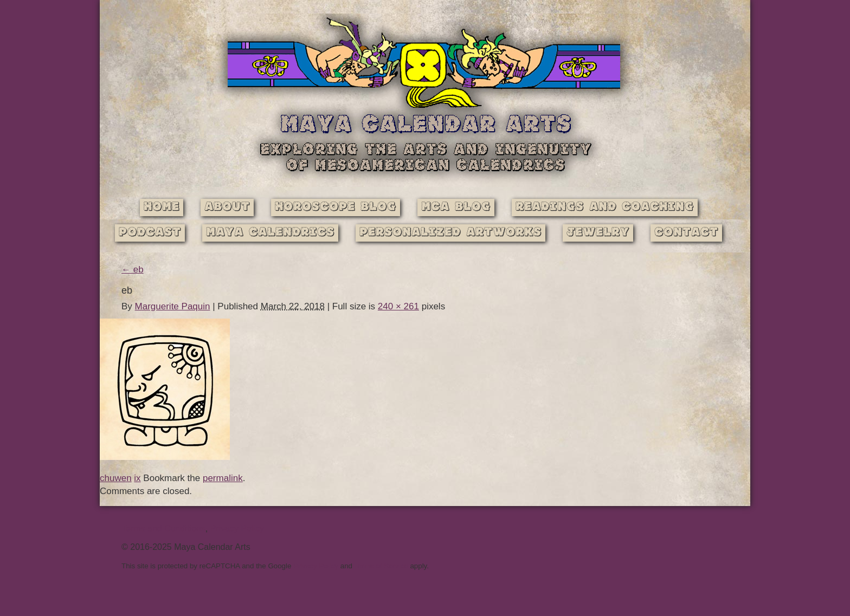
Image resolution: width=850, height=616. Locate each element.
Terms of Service (381, 566)
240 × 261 (398, 306)
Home (162, 207)
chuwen (116, 478)
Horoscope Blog (336, 207)
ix (137, 478)
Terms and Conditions (163, 529)
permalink (223, 478)
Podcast (150, 233)
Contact (686, 233)
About (227, 207)
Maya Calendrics (270, 233)
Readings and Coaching (605, 207)
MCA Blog (456, 207)
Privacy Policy (237, 529)
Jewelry (598, 233)
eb (133, 270)
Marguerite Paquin (173, 306)
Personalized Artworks (450, 233)
